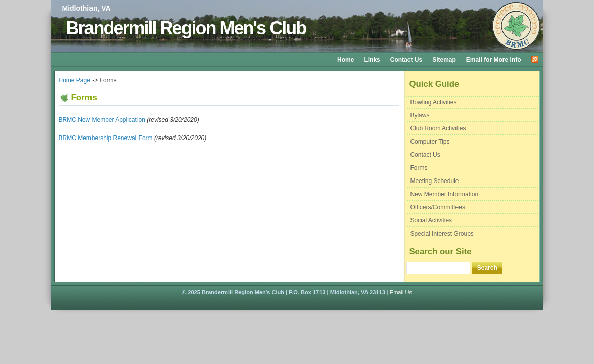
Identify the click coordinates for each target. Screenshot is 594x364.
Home (346, 60)
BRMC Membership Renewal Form (106, 138)
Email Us (401, 292)
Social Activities (431, 220)
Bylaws (420, 115)
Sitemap (444, 60)
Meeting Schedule (434, 181)
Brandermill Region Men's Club (186, 28)
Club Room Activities (438, 128)
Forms (419, 168)
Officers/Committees (437, 207)
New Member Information (444, 194)
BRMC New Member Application (102, 120)
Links (372, 60)
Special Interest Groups (442, 234)
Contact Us (406, 60)
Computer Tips (430, 142)
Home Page (75, 80)
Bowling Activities (433, 102)
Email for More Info (494, 60)
